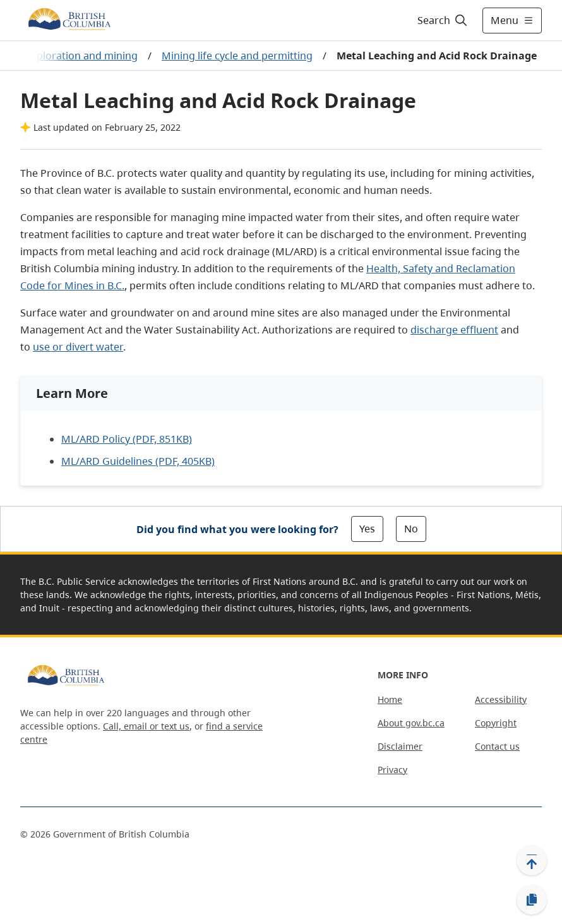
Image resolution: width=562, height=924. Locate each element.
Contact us (497, 746)
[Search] (443, 20)
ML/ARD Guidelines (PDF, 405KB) (138, 461)
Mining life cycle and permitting (237, 56)
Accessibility (501, 699)
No (411, 529)
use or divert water (78, 347)
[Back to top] (532, 860)
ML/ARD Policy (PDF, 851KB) (127, 439)
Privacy (392, 770)
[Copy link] (532, 900)
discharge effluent (454, 330)
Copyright (496, 723)
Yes (367, 529)
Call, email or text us (146, 726)
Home (390, 699)
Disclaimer (400, 746)
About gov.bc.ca (411, 723)
